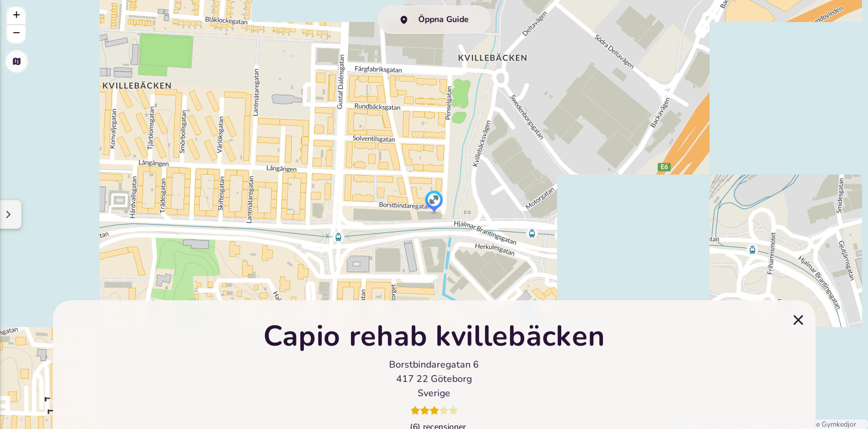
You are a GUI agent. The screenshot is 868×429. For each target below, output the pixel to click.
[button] (434, 203)
